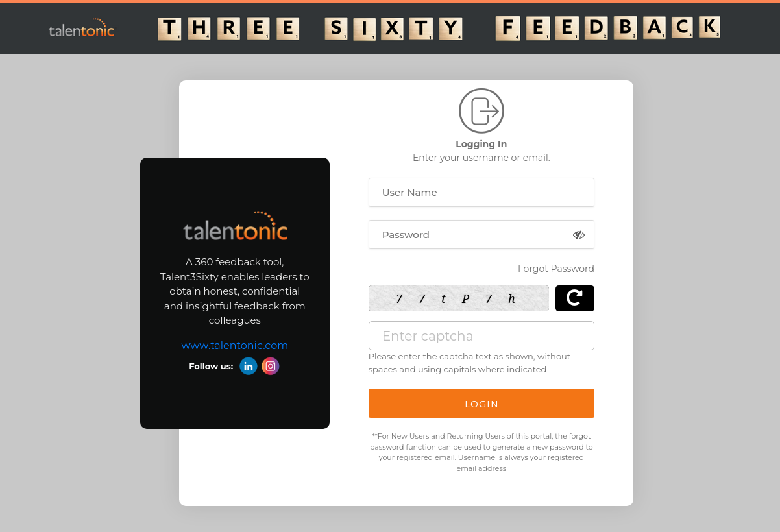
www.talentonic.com (235, 345)
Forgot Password (556, 269)
